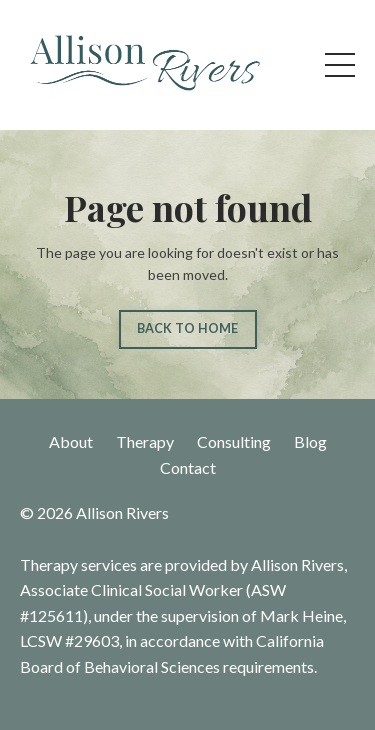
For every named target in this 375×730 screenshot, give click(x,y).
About (71, 441)
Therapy (145, 441)
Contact (188, 467)
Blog (310, 441)
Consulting (234, 441)
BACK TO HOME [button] (188, 328)
